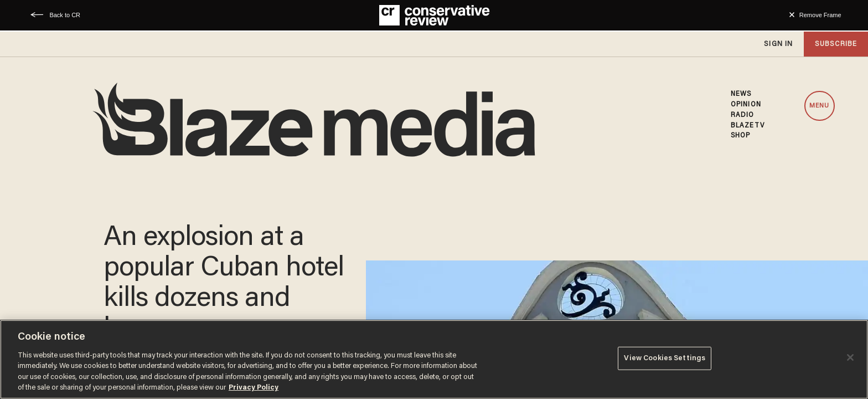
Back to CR (65, 15)
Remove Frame (820, 15)
